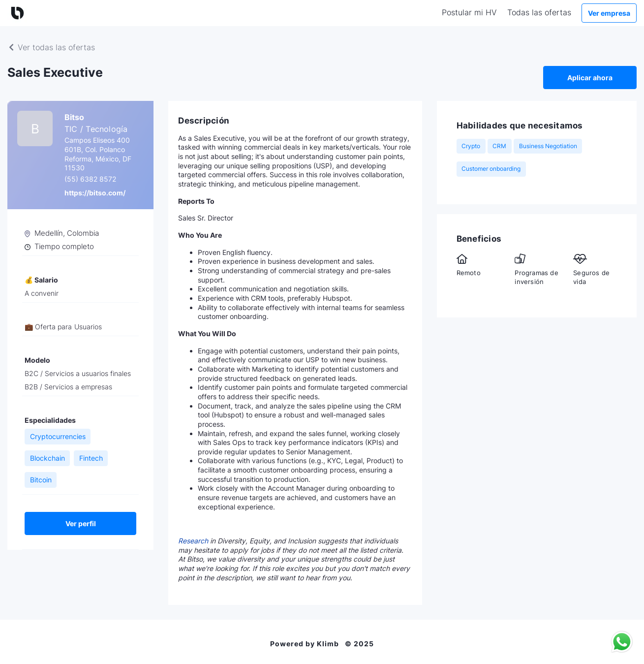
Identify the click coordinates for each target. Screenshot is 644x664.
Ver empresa (609, 13)
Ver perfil (81, 523)
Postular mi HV (469, 12)
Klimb (328, 644)
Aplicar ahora (590, 78)
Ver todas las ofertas (51, 47)
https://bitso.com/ (95, 193)
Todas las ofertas (539, 12)
